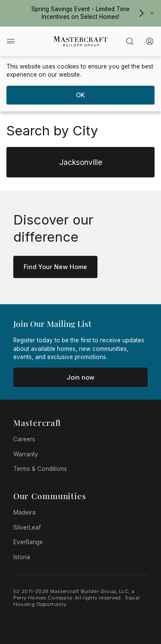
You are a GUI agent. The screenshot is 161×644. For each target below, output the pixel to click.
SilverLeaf (27, 527)
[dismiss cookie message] (80, 95)
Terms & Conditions (40, 469)
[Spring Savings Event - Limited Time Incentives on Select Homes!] (141, 13)
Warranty (26, 454)
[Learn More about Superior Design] (55, 267)
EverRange (28, 542)
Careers (24, 439)
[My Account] (150, 41)
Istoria (22, 557)
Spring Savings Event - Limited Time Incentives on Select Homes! (80, 13)
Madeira (24, 512)
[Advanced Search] (130, 41)
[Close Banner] (152, 13)
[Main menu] (11, 41)
